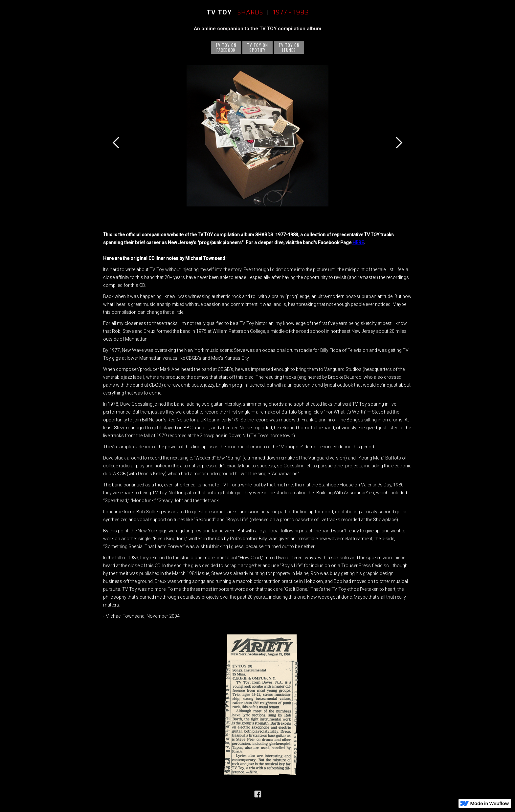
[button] (116, 143)
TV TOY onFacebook (226, 47)
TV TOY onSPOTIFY (257, 47)
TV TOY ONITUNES (289, 47)
